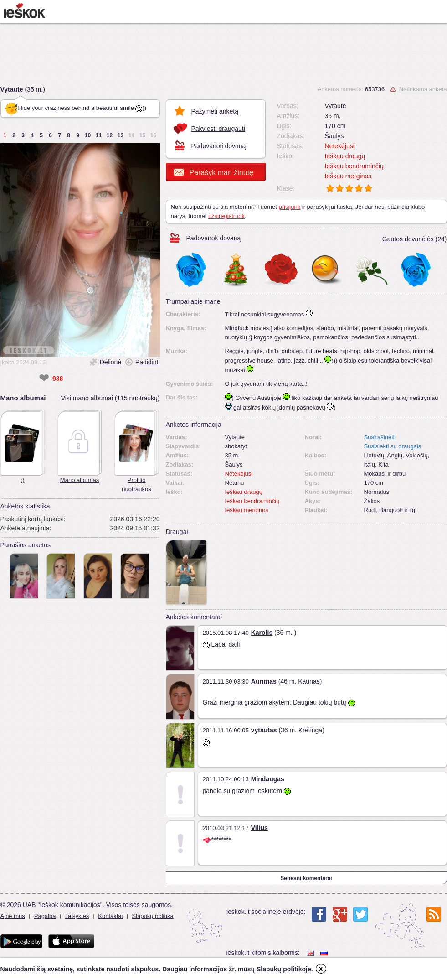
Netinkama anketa (423, 89)
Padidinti (148, 362)
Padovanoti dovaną (219, 146)
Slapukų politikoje (284, 969)
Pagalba (45, 916)
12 (110, 135)
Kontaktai (110, 916)
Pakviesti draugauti (218, 129)
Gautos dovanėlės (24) (415, 239)
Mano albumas (80, 480)
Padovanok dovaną (214, 238)
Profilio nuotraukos (136, 485)
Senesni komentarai (306, 878)
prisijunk (289, 207)
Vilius (259, 828)
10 (88, 135)
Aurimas (264, 681)
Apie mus (13, 916)
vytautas (264, 730)
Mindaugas (268, 779)
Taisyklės (77, 916)
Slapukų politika (153, 916)
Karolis (262, 633)
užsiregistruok (226, 216)
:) (23, 480)
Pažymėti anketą (215, 111)
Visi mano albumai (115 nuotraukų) (110, 398)
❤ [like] (44, 379)
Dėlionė (110, 362)
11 (99, 135)
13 (121, 135)
